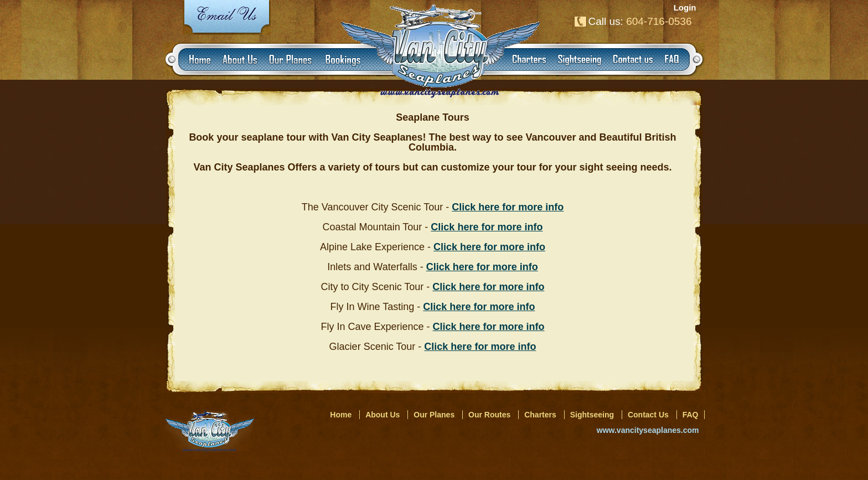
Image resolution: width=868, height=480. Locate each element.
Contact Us (648, 415)
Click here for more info (487, 227)
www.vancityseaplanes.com (648, 430)
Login (685, 7)
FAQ (691, 415)
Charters (540, 415)
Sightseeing (592, 415)
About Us (383, 415)
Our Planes (434, 415)
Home (341, 415)
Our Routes (489, 415)
